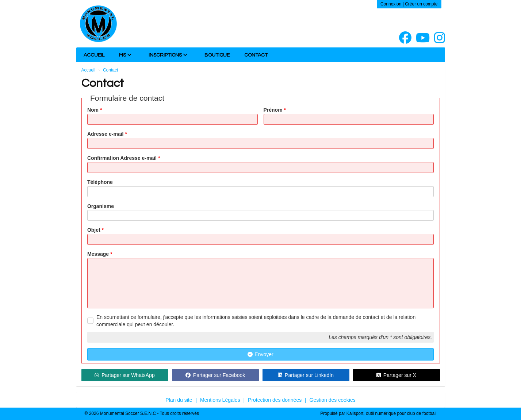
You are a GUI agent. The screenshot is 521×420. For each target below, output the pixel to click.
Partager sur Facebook (215, 375)
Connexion (391, 4)
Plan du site (179, 400)
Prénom (275, 110)
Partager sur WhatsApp (125, 375)
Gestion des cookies (333, 400)
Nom (95, 110)
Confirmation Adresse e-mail (124, 158)
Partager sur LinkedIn (306, 375)
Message (100, 254)
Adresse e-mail (107, 134)
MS (125, 55)
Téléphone (100, 182)
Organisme (101, 206)
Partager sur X (396, 375)
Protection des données (275, 400)
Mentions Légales (220, 400)
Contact (256, 55)
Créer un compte (421, 4)
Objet (95, 230)
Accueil (94, 55)
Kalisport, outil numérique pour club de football (392, 413)
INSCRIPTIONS (168, 55)
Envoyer (260, 354)
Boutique (217, 55)
